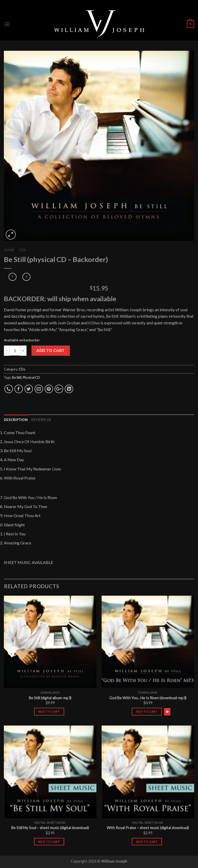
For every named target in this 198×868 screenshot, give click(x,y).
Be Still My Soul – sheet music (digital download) (50, 828)
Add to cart (51, 350)
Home (9, 250)
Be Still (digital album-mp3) (50, 698)
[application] (167, 712)
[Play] (168, 712)
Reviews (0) (41, 420)
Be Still (17, 377)
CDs (23, 250)
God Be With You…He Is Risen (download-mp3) (148, 698)
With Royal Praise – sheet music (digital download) (148, 828)
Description (16, 420)
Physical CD (31, 377)
